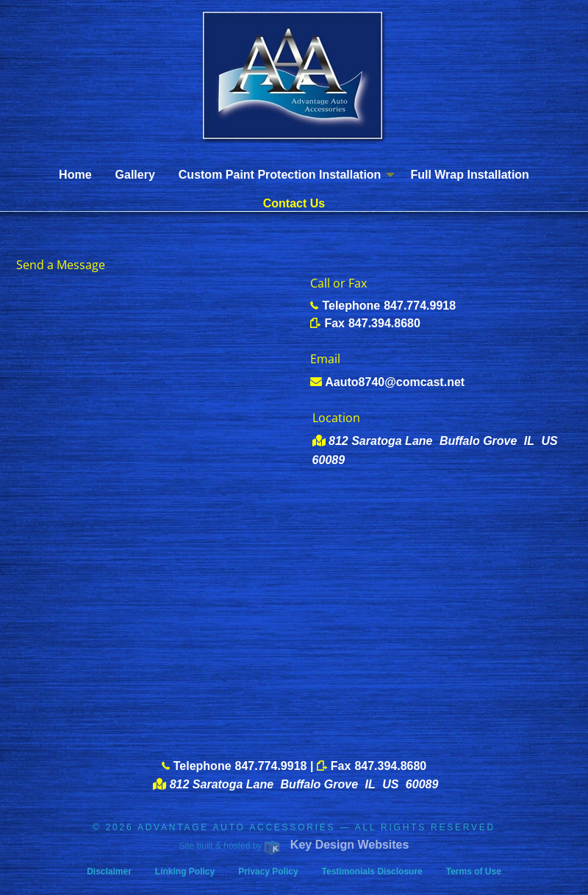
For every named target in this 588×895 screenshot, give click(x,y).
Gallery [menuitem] (135, 175)
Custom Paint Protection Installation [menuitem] (280, 175)
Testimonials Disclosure (372, 871)
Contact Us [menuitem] (294, 203)
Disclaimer (109, 871)
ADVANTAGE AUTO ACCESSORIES (236, 827)
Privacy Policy (268, 871)
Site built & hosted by (294, 846)
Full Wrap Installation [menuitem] (470, 175)
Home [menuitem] (75, 175)
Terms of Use (474, 871)
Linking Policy (185, 871)
